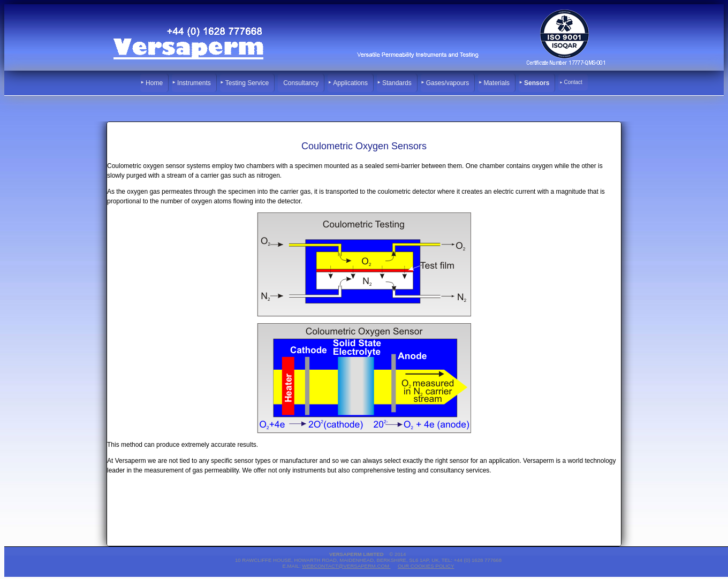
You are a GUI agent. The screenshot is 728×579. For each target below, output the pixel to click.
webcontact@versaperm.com (346, 566)
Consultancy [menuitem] (301, 83)
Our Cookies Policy (426, 566)
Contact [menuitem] (573, 82)
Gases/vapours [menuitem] (448, 83)
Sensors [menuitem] (537, 83)
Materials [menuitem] (496, 83)
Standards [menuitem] (397, 83)
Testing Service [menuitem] (247, 83)
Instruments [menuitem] (194, 83)
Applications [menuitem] (350, 83)
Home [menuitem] (154, 83)
